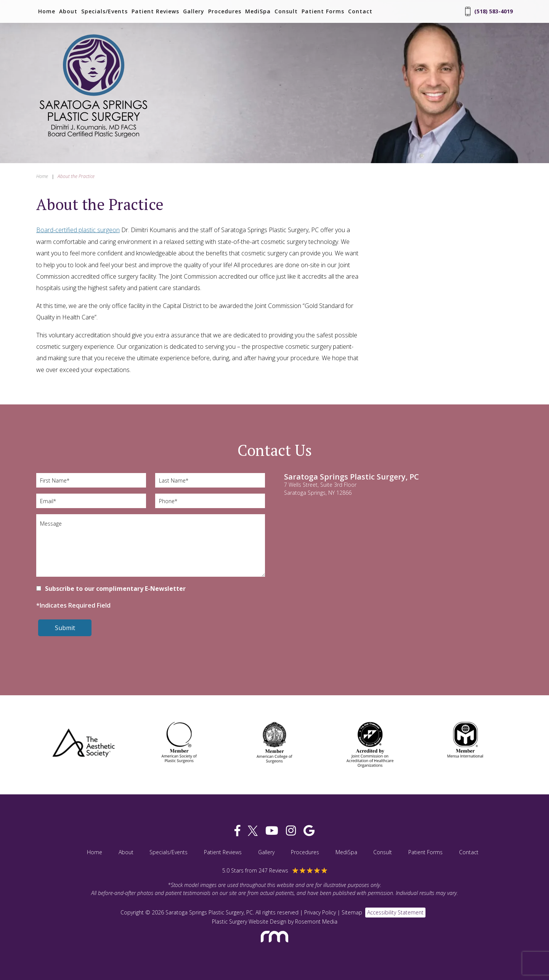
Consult (286, 11)
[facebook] (237, 831)
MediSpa (258, 11)
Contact (360, 11)
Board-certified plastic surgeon (78, 230)
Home (47, 11)
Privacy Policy (320, 912)
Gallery (194, 11)
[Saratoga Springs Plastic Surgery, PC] (93, 138)
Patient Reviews (155, 11)
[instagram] (291, 831)
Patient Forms (323, 11)
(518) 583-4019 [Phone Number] (489, 11)
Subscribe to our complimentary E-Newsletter (115, 589)
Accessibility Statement (395, 912)
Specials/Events (104, 11)
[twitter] (253, 831)
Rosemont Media (316, 921)
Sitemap (352, 912)
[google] (309, 831)
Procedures (225, 11)
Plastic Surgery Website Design (249, 921)
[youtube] (272, 831)
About (68, 11)
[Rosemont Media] (274, 946)
